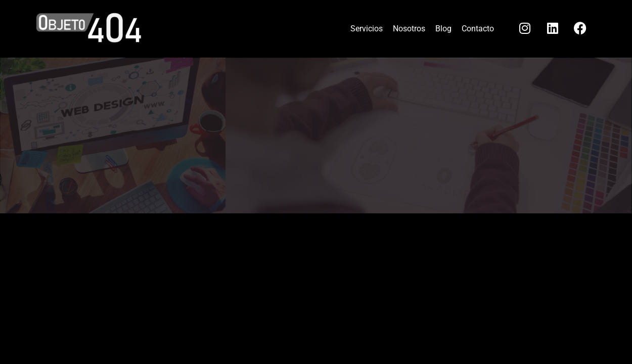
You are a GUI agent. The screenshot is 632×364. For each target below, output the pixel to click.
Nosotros (409, 29)
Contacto (478, 29)
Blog (443, 29)
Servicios (367, 29)
